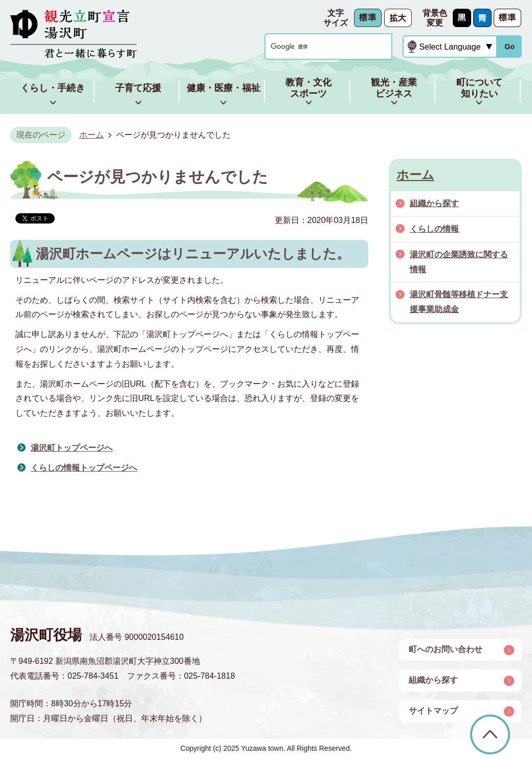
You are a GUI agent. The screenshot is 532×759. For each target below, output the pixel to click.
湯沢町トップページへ (72, 448)
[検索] (319, 47)
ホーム (92, 135)
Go (509, 47)
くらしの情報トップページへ (84, 468)
